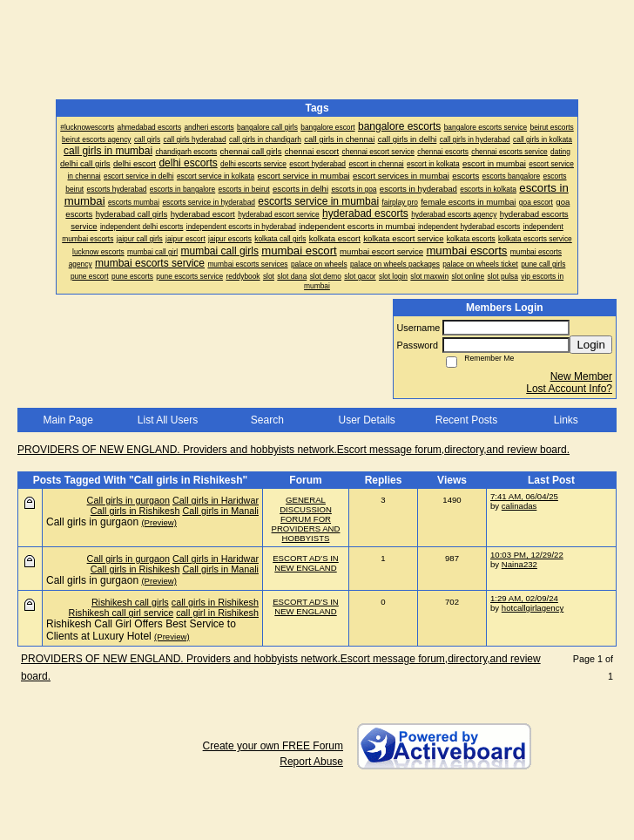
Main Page (67, 420)
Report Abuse (311, 762)
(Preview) (159, 522)
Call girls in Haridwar (216, 500)
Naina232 (519, 564)
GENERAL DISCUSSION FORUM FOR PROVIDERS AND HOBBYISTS (306, 519)
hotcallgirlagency (533, 608)
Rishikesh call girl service (121, 613)
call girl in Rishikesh (217, 613)
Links (566, 420)
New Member (581, 376)
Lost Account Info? (569, 389)
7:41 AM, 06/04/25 (524, 496)
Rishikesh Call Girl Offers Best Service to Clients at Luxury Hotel (141, 630)
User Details (366, 420)
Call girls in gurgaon (128, 500)
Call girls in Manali (220, 511)
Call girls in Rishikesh (135, 511)
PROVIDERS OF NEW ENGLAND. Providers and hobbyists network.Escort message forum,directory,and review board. (293, 450)
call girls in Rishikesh (215, 602)
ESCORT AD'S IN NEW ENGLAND (306, 563)
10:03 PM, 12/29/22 (527, 555)
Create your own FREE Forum (273, 746)
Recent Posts (466, 420)
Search (267, 420)
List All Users (168, 420)
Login (591, 345)
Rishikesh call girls (130, 602)
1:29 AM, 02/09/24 (524, 598)
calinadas (519, 506)
